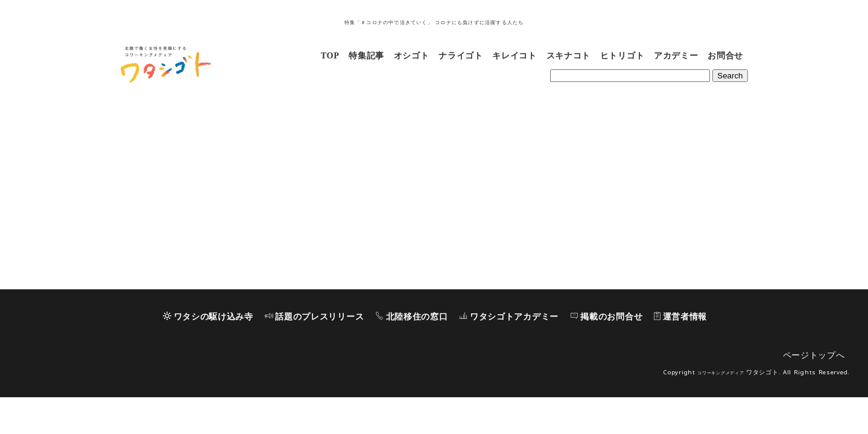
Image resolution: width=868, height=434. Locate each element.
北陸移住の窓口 (412, 353)
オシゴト (412, 56)
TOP (330, 56)
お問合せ (725, 56)
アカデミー (676, 56)
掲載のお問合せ (607, 353)
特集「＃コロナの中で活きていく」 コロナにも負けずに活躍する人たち (434, 23)
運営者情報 (680, 353)
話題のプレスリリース (315, 353)
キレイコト (515, 56)
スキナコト (569, 56)
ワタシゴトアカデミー (509, 353)
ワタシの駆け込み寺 (208, 353)
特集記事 (366, 56)
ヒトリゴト (622, 56)
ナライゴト (461, 56)
